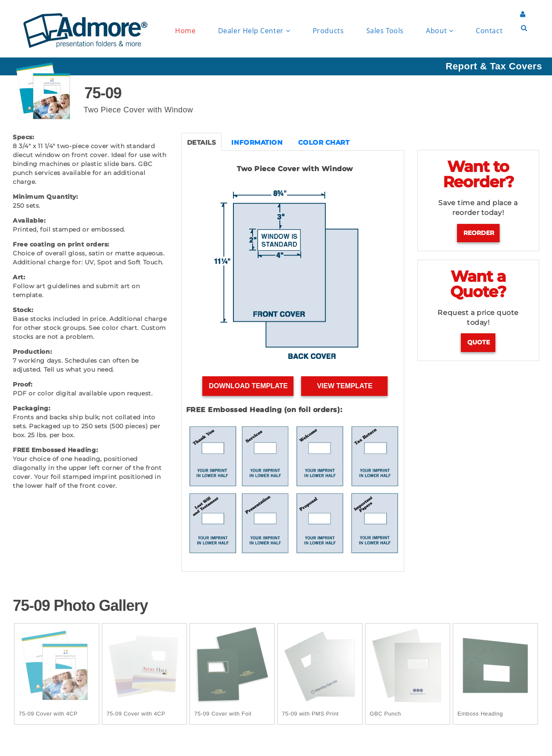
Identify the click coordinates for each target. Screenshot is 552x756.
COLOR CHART (324, 142)
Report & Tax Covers (494, 66)
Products (328, 31)
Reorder (479, 233)
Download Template (248, 386)
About (440, 31)
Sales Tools (385, 31)
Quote (479, 342)
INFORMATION (257, 142)
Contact (489, 31)
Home (185, 31)
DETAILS (202, 142)
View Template (345, 386)
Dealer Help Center (254, 31)
